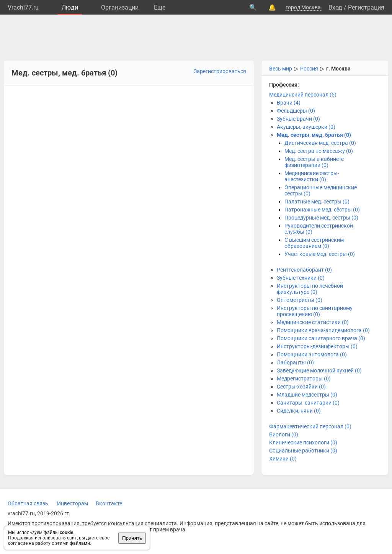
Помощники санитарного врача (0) (321, 338)
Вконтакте (109, 503)
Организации (120, 7)
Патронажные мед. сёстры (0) (322, 210)
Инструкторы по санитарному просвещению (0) (315, 311)
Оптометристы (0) (300, 300)
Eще (160, 7)
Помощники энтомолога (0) (312, 354)
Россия (309, 69)
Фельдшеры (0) (296, 111)
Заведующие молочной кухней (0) (319, 370)
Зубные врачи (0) (298, 119)
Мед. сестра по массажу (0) (319, 151)
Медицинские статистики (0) (313, 322)
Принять (132, 538)
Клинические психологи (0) (303, 443)
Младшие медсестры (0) (307, 395)
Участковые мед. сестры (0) (320, 254)
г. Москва (338, 69)
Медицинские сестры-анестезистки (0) (312, 176)
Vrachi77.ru (23, 7)
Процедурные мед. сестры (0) (321, 218)
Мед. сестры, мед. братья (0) (314, 135)
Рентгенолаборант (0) (304, 270)
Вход (335, 7)
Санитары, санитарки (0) (308, 403)
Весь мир (281, 69)
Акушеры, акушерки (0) (306, 127)
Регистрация (366, 7)
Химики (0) (283, 459)
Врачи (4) (289, 103)
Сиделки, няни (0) (299, 411)
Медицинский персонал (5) (303, 95)
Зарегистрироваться (220, 71)
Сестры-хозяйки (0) (301, 387)
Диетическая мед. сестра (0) (320, 143)
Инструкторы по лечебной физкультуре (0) (310, 289)
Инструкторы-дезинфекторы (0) (317, 346)
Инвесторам (73, 503)
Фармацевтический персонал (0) (310, 426)
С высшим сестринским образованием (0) (314, 243)
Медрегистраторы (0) (304, 379)
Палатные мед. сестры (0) (317, 202)
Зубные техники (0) (301, 278)
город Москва (303, 7)
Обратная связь (28, 503)
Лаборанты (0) (295, 362)
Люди (70, 7)
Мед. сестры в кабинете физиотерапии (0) (314, 162)
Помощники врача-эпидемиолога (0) (323, 330)
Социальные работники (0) (303, 451)
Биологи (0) (284, 434)
